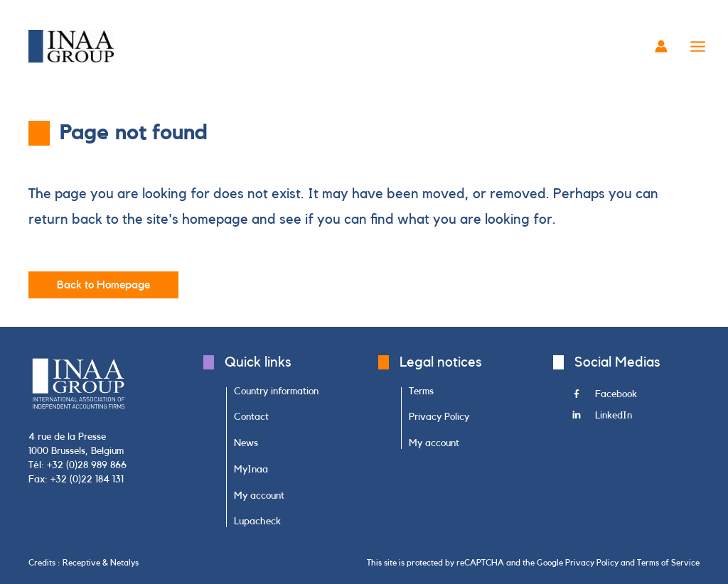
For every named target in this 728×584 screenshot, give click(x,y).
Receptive (81, 563)
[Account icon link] (661, 46)
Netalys (124, 563)
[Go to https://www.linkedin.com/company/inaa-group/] (636, 419)
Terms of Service (668, 563)
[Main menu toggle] (698, 46)
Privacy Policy (592, 563)
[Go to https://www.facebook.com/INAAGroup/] (636, 398)
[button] (103, 285)
